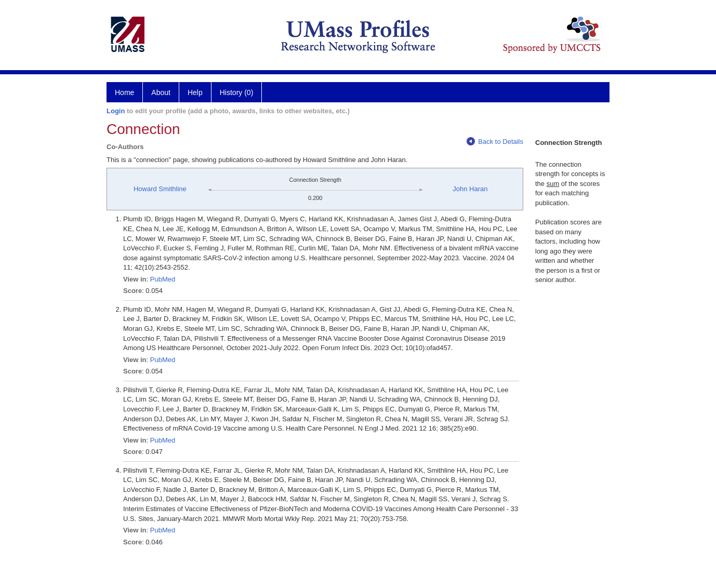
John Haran (470, 189)
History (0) (237, 92)
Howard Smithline (160, 189)
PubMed (163, 279)
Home (124, 92)
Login (116, 111)
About (161, 92)
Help (195, 92)
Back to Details (495, 142)
